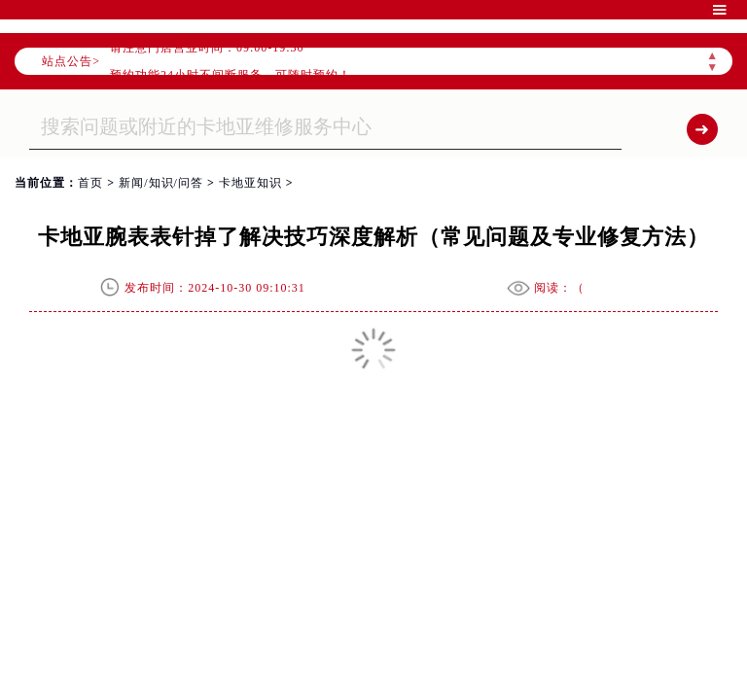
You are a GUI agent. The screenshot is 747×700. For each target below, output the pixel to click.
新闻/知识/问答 (161, 183)
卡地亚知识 (250, 183)
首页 (90, 183)
